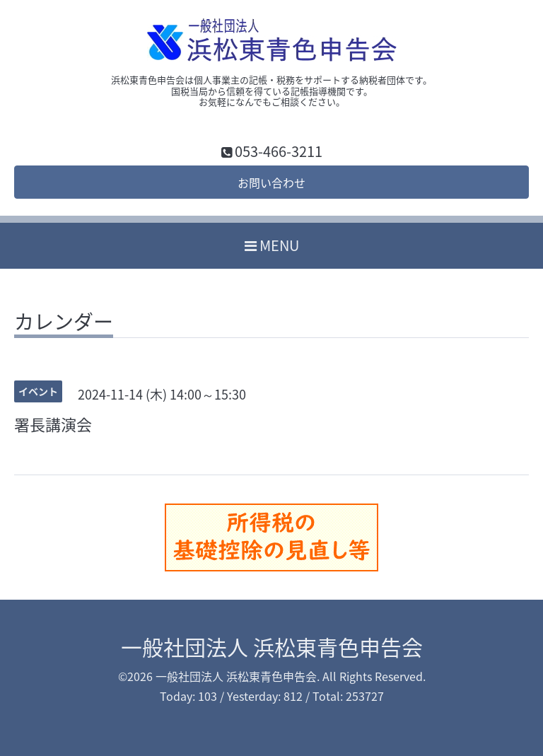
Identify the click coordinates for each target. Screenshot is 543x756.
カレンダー (64, 324)
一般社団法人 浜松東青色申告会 (272, 647)
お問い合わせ (271, 182)
